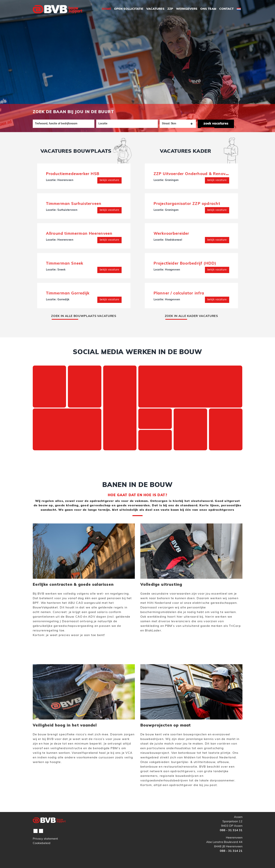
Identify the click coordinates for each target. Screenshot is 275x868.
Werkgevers (187, 9)
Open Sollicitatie (129, 9)
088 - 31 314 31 (231, 830)
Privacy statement (45, 839)
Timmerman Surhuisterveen (74, 204)
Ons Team (208, 9)
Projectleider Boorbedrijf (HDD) (185, 264)
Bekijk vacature (109, 180)
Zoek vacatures (216, 124)
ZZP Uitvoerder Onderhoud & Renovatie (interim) (203, 174)
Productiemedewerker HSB (73, 174)
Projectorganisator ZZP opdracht (187, 204)
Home (107, 9)
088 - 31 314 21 (231, 851)
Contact (226, 9)
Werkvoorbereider (171, 234)
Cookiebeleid (42, 843)
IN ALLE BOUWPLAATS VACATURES (84, 316)
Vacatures (155, 9)
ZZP (170, 9)
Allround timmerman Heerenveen (79, 234)
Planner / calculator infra (179, 293)
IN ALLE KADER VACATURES (191, 316)
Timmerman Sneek (65, 264)
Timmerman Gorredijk (68, 293)
